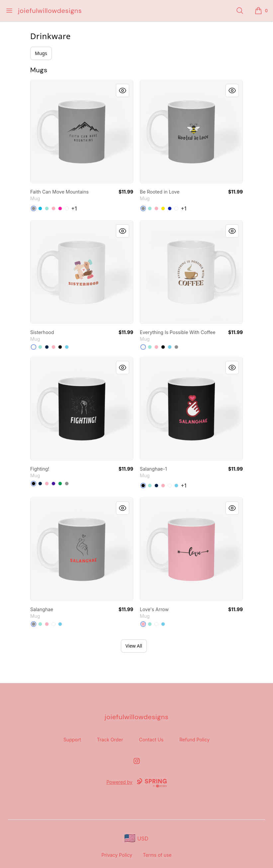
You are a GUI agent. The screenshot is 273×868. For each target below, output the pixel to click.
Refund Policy (194, 740)
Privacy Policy (117, 855)
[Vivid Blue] (40, 208)
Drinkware (50, 36)
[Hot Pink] (60, 208)
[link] (82, 132)
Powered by (136, 783)
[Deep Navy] (47, 347)
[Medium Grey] (34, 208)
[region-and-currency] (136, 838)
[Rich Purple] (53, 484)
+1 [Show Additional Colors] (74, 208)
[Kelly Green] (60, 484)
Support (72, 740)
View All (134, 646)
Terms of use (157, 855)
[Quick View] (123, 90)
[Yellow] (163, 208)
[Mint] (47, 208)
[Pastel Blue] (67, 347)
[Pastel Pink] (53, 208)
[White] (67, 208)
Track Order (110, 740)
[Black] (60, 347)
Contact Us (151, 740)
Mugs (41, 53)
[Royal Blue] (170, 208)
